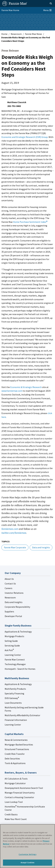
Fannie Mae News (33, 34)
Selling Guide (11, 641)
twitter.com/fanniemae (14, 533)
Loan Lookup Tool (14, 802)
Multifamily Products (15, 689)
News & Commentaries (16, 740)
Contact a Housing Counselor (19, 797)
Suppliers (9, 611)
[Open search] (47, 3)
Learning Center (13, 655)
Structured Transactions (17, 749)
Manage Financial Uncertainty (20, 793)
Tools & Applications (15, 763)
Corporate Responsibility (17, 607)
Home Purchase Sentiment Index (30, 222)
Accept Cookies (27, 863)
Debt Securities (12, 759)
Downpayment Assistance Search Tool (24, 788)
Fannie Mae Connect (15, 660)
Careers (9, 588)
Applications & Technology (18, 632)
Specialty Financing (14, 693)
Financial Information (16, 720)
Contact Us (10, 584)
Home (4, 34)
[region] (27, 846)
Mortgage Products (14, 636)
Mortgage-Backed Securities (19, 745)
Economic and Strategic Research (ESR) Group (25, 137)
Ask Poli (9, 650)
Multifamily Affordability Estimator (22, 715)
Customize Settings (27, 854)
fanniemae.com (10, 529)
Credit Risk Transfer (15, 754)
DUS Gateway (12, 698)
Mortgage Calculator (15, 783)
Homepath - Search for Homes (20, 669)
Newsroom (16, 34)
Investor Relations (14, 593)
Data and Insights (41, 547)
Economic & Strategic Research (26, 387)
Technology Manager (15, 664)
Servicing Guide (12, 646)
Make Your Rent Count (16, 819)
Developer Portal (13, 616)
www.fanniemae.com (12, 391)
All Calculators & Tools (16, 779)
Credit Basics (11, 814)
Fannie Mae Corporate (15, 547)
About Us (9, 579)
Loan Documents (13, 703)
